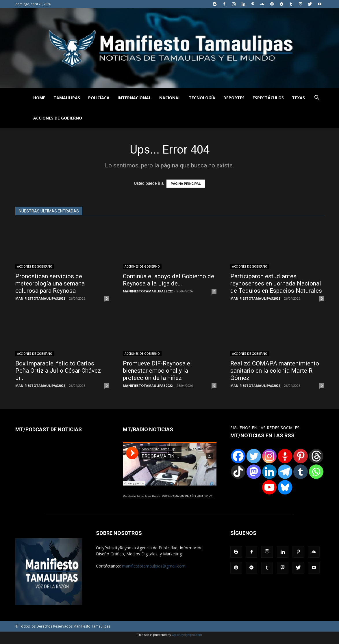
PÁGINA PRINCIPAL (186, 184)
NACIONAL (170, 98)
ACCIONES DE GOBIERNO (58, 118)
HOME (39, 98)
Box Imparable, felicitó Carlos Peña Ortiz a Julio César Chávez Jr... (58, 371)
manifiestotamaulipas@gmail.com (154, 566)
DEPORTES (234, 98)
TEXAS (298, 98)
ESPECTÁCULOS (268, 98)
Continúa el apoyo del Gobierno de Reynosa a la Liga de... (168, 280)
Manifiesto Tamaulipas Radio (141, 496)
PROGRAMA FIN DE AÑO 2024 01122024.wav (192, 496)
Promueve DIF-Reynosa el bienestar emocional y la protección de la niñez (157, 371)
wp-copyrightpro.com (187, 635)
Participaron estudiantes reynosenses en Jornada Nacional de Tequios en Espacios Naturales (276, 283)
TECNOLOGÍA (202, 98)
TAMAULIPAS (67, 98)
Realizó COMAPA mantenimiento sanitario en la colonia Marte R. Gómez (275, 371)
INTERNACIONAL (134, 98)
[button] (317, 98)
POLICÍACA (99, 98)
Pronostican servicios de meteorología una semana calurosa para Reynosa (50, 283)
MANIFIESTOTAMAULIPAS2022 (40, 298)
